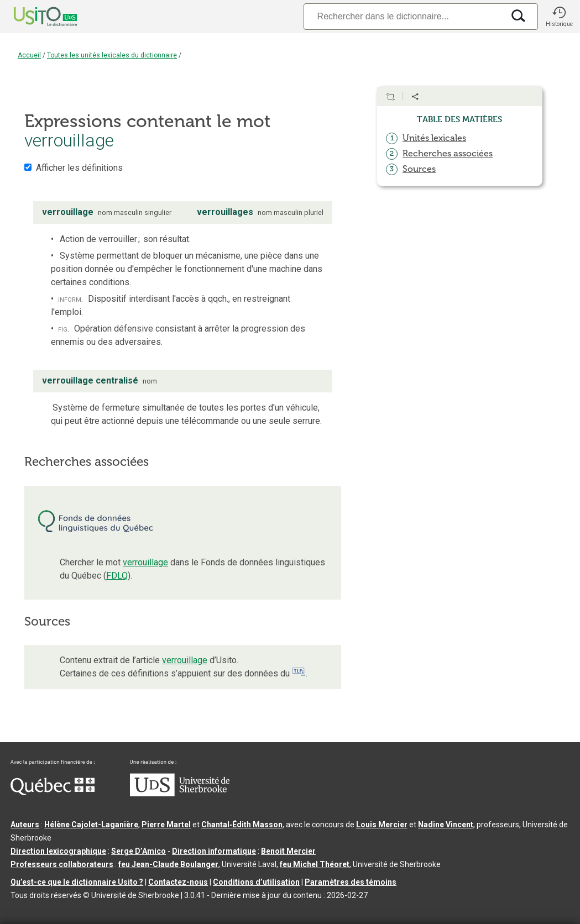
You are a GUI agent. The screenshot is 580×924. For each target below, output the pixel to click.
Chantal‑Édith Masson (242, 825)
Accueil (29, 55)
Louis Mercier (382, 825)
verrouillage (145, 562)
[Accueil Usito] (33, 17)
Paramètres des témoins (351, 882)
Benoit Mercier (288, 851)
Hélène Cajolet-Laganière (91, 825)
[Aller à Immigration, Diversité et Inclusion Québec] (53, 792)
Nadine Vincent (446, 825)
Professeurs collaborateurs (62, 864)
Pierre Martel (166, 825)
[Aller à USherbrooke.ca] (180, 794)
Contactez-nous (178, 882)
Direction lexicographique (58, 851)
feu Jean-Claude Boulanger (168, 864)
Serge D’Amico (139, 851)
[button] (559, 17)
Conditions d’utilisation (256, 882)
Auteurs (25, 825)
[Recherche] (404, 16)
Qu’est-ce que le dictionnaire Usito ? (77, 882)
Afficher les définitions (79, 168)
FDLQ (117, 576)
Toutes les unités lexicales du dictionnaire (112, 55)
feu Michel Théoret (315, 864)
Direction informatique (214, 851)
